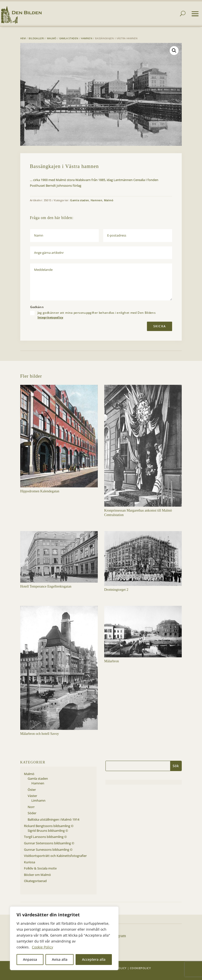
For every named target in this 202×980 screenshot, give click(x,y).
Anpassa (30, 959)
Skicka (160, 326)
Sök (176, 766)
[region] (64, 938)
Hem (23, 38)
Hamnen (87, 38)
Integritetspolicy (50, 317)
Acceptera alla (94, 959)
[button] (174, 51)
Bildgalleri (36, 38)
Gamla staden (69, 38)
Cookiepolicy (140, 968)
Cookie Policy (42, 947)
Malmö (52, 38)
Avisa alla (60, 959)
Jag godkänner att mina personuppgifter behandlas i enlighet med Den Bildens (97, 315)
